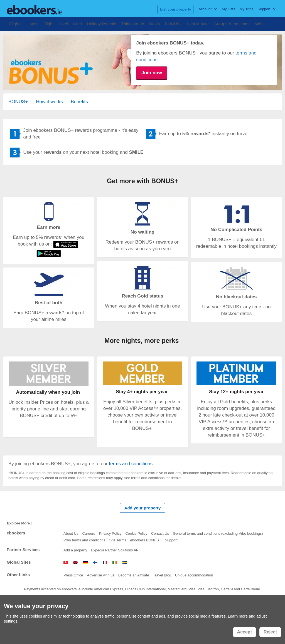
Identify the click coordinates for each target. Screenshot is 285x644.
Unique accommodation (194, 575)
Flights (15, 23)
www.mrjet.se (125, 562)
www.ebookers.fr (105, 562)
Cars (78, 23)
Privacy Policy (110, 533)
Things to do (133, 23)
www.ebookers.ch (66, 562)
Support (171, 540)
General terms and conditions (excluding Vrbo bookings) (218, 533)
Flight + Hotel (56, 23)
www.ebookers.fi (95, 562)
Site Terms (118, 540)
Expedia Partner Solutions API (115, 550)
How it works (49, 102)
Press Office (73, 575)
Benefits (79, 102)
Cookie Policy (136, 533)
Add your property (143, 508)
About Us (71, 533)
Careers (89, 533)
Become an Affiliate (134, 575)
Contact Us (160, 533)
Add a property (75, 550)
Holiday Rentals (101, 23)
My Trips (246, 9)
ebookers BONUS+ (146, 540)
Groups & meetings (232, 23)
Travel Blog (162, 575)
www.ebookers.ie (115, 562)
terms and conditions (131, 464)
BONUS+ (173, 23)
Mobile (261, 23)
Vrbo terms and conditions (84, 540)
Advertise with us (100, 575)
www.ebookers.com (75, 562)
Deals (154, 23)
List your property (175, 9)
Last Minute (198, 23)
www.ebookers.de (85, 562)
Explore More (20, 523)
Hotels (32, 23)
